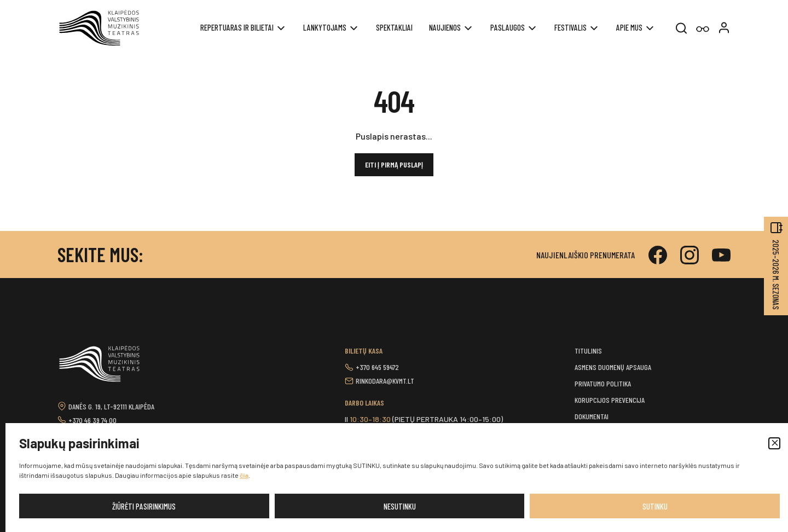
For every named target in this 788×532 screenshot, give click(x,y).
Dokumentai (592, 416)
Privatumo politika (603, 383)
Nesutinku (400, 506)
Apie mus (629, 27)
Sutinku (655, 506)
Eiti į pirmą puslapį (394, 164)
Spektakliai (394, 27)
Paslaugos (508, 27)
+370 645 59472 (377, 367)
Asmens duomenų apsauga (613, 367)
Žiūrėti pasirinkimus (144, 506)
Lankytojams (325, 27)
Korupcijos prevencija (610, 400)
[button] (774, 443)
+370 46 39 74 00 (92, 420)
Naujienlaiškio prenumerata (586, 255)
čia (244, 475)
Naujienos (445, 27)
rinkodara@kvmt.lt (385, 381)
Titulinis (588, 351)
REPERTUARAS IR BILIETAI (237, 27)
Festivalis (570, 27)
